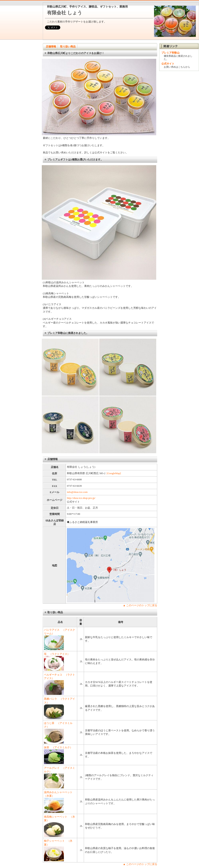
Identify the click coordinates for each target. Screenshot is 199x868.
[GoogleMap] (114, 473)
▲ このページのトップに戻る (140, 605)
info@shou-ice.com (77, 492)
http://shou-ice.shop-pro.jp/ (81, 498)
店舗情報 (51, 47)
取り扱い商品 (68, 47)
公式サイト (168, 64)
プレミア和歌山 (172, 53)
